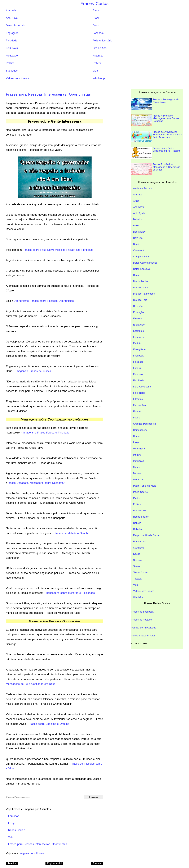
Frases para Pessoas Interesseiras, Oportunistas (48, 94)
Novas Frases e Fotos (143, 636)
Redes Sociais (141, 517)
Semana (138, 560)
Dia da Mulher (141, 281)
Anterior (12, 863)
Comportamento (142, 257)
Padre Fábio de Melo (145, 486)
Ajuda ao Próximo (143, 188)
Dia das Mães (141, 288)
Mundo (137, 467)
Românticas (139, 542)
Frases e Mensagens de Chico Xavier (155, 104)
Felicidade (139, 380)
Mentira (137, 455)
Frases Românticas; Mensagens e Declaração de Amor (156, 169)
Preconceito (139, 511)
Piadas (137, 498)
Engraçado (12, 33)
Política (10, 63)
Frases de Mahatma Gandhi (71, 533)
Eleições (138, 319)
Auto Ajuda (139, 213)
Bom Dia (138, 238)
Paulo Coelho (140, 492)
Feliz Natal (12, 48)
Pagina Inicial (54, 863)
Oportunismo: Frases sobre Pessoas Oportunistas (44, 301)
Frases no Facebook (142, 612)
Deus (96, 26)
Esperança (139, 337)
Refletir (97, 63)
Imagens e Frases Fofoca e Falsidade (46, 433)
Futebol (137, 411)
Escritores (138, 331)
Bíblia (136, 226)
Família (137, 368)
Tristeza (137, 579)
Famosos (138, 374)
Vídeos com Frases (17, 78)
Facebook (98, 33)
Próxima (97, 863)
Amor (96, 10)
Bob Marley (139, 232)
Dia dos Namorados (144, 294)
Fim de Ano (100, 48)
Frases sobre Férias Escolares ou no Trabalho (156, 153)
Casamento (139, 250)
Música (137, 473)
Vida (95, 71)
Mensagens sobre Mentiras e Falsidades (70, 593)
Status (137, 566)
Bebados (138, 219)
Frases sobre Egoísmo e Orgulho (49, 724)
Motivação (12, 56)
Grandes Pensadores (144, 424)
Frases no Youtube (142, 620)
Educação (138, 312)
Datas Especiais (15, 26)
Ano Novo (12, 18)
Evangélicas (140, 349)
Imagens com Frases (31, 853)
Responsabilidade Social (146, 535)
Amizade (11, 10)
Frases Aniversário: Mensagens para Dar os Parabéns (155, 120)
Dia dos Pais (140, 300)
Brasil (96, 18)
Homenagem (140, 430)
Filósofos (138, 399)
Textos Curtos (141, 572)
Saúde (137, 554)
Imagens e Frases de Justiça (33, 371)
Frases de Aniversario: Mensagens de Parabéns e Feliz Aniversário (157, 137)
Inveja (136, 442)
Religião (137, 529)
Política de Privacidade (144, 628)
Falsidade (12, 41)
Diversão (138, 306)
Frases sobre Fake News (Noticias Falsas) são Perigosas (58, 250)
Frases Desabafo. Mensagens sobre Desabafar (36, 483)
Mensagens (139, 449)
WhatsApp (99, 78)
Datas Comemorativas (145, 263)
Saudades (12, 71)
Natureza (98, 56)
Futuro (137, 418)
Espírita (137, 343)
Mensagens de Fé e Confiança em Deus (31, 684)
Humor (137, 436)
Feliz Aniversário (102, 41)
